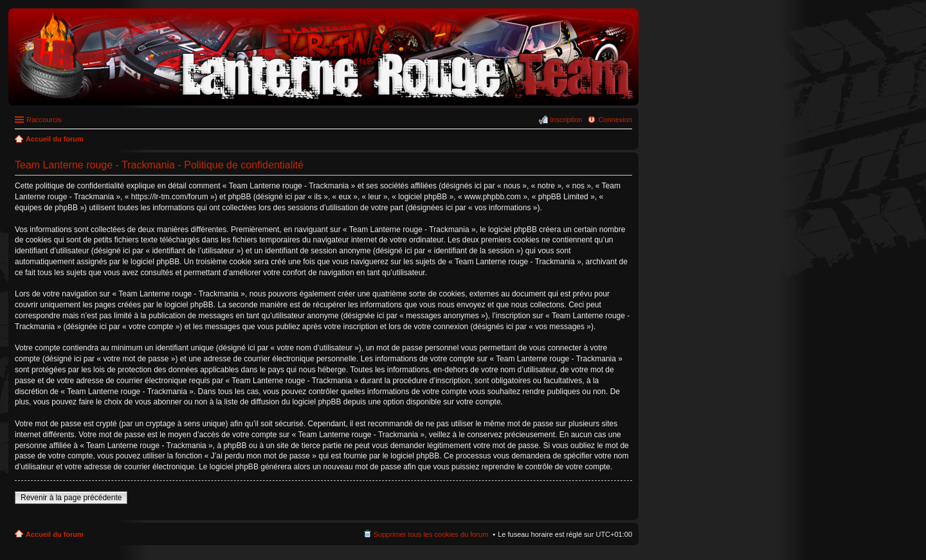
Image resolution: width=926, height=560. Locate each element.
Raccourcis (44, 120)
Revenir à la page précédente (71, 498)
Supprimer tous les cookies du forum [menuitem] (431, 534)
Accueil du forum (55, 534)
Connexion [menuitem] (615, 120)
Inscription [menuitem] (566, 120)
